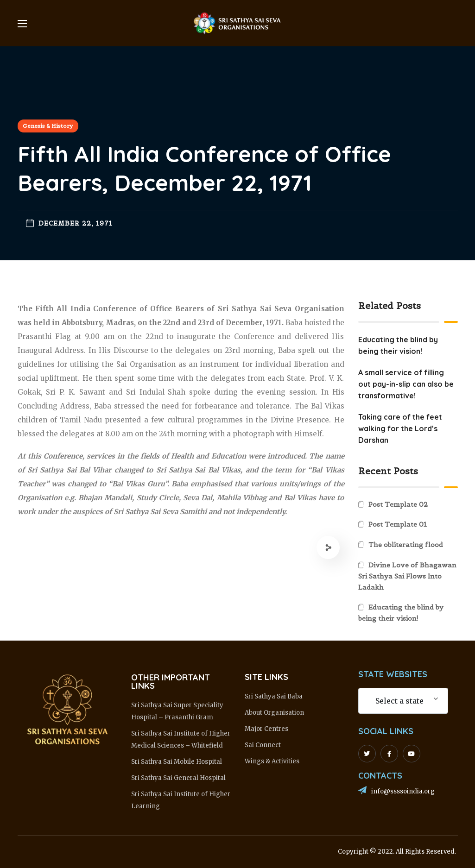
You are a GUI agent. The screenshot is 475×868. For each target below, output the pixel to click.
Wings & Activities (272, 761)
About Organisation (274, 713)
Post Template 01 (398, 524)
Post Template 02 (398, 504)
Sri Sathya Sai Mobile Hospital (177, 762)
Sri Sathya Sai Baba (274, 696)
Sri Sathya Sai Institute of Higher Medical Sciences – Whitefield (181, 739)
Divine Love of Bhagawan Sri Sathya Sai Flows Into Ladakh (407, 576)
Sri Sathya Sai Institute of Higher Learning (181, 800)
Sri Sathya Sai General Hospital (178, 778)
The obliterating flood (406, 545)
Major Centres (266, 729)
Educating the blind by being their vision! (401, 613)
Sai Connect (263, 745)
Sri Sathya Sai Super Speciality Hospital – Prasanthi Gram (177, 711)
